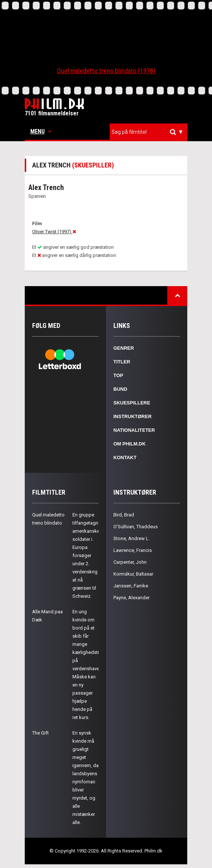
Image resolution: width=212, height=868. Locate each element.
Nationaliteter (134, 430)
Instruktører (132, 416)
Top (118, 375)
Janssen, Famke (131, 586)
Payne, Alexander (131, 598)
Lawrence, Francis (133, 550)
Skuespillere (132, 403)
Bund (120, 389)
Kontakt (125, 457)
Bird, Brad (124, 515)
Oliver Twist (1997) (54, 232)
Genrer (124, 348)
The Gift (40, 733)
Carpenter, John (130, 562)
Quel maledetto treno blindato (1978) (106, 71)
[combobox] (148, 132)
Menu (41, 131)
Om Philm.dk (129, 444)
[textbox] (150, 132)
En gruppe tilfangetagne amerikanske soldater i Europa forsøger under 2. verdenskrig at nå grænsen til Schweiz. (87, 555)
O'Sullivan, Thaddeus (136, 527)
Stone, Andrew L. (131, 538)
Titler (122, 362)
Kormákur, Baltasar (133, 574)
